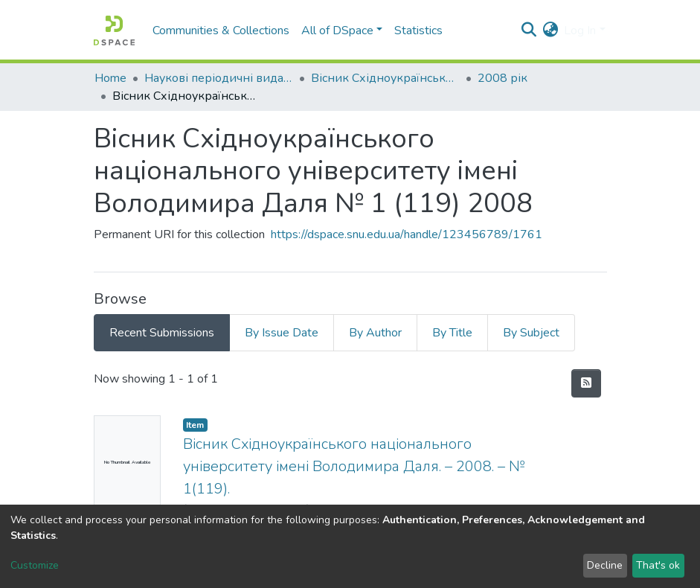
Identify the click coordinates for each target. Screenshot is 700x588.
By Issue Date (282, 333)
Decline (605, 565)
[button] (550, 31)
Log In (580, 31)
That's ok (658, 565)
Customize (35, 565)
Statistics (418, 31)
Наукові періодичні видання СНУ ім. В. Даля (219, 78)
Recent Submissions (162, 333)
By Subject (531, 333)
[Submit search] (529, 31)
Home (110, 78)
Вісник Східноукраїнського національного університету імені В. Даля (385, 78)
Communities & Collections (221, 31)
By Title (452, 333)
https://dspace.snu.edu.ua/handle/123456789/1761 (407, 234)
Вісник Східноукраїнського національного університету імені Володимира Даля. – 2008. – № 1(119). (354, 466)
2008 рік (502, 78)
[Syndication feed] (586, 383)
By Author (375, 333)
